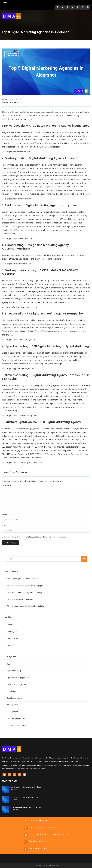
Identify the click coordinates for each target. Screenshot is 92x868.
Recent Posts (11, 571)
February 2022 (13, 632)
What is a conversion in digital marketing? (24, 592)
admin (5, 99)
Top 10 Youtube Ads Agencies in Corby (24, 797)
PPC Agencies (12, 705)
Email (5, 526)
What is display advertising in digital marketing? (27, 606)
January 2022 (12, 638)
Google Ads (11, 691)
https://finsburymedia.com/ (19, 199)
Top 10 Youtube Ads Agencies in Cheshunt (25, 787)
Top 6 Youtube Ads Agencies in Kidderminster (27, 807)
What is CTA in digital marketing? (21, 599)
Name (5, 515)
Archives (9, 617)
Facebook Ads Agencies (17, 684)
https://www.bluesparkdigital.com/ (22, 340)
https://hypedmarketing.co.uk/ (20, 368)
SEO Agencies (12, 712)
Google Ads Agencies (16, 698)
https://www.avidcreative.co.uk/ (20, 239)
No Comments (10, 102)
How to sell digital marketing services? (23, 579)
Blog (8, 664)
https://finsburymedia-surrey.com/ (22, 307)
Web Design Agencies (16, 718)
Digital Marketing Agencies (18, 678)
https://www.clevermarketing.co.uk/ (22, 416)
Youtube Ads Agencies (16, 725)
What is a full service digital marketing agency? (27, 586)
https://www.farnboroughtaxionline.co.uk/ (25, 463)
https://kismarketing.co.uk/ (19, 264)
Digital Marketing (14, 671)
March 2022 (12, 625)
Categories (10, 656)
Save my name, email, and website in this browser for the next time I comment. (35, 537)
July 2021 (10, 645)
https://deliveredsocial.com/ (19, 152)
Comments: (8, 485)
